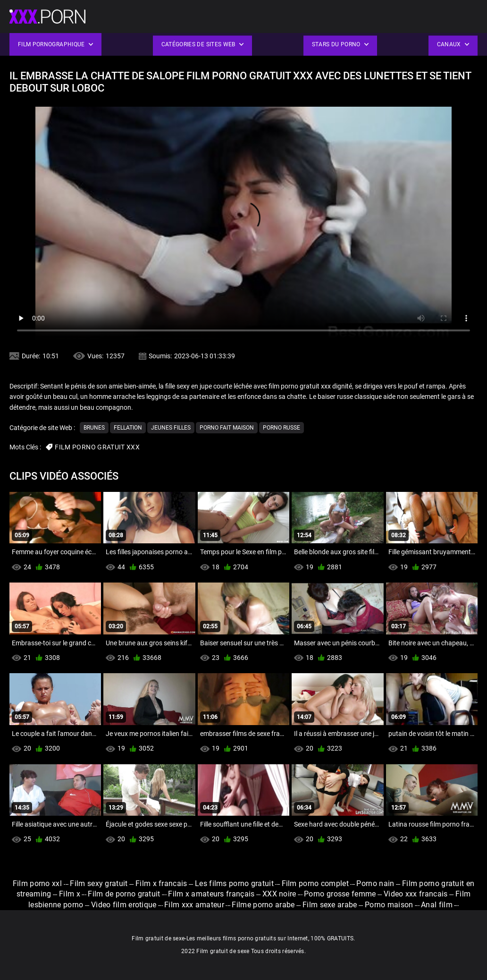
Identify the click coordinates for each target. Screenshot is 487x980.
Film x (70, 894)
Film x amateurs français (211, 894)
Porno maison (389, 905)
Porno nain (375, 883)
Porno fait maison (227, 428)
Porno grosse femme (340, 894)
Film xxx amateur (194, 905)
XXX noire (279, 894)
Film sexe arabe (330, 905)
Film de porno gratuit (124, 894)
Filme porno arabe (263, 905)
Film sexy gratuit (99, 883)
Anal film (437, 905)
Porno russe (281, 428)
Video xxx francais (416, 894)
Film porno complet (315, 883)
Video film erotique (124, 905)
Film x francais (161, 883)
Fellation (128, 428)
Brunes (94, 428)
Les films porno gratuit (234, 883)
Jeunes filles (171, 428)
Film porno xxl (38, 883)
